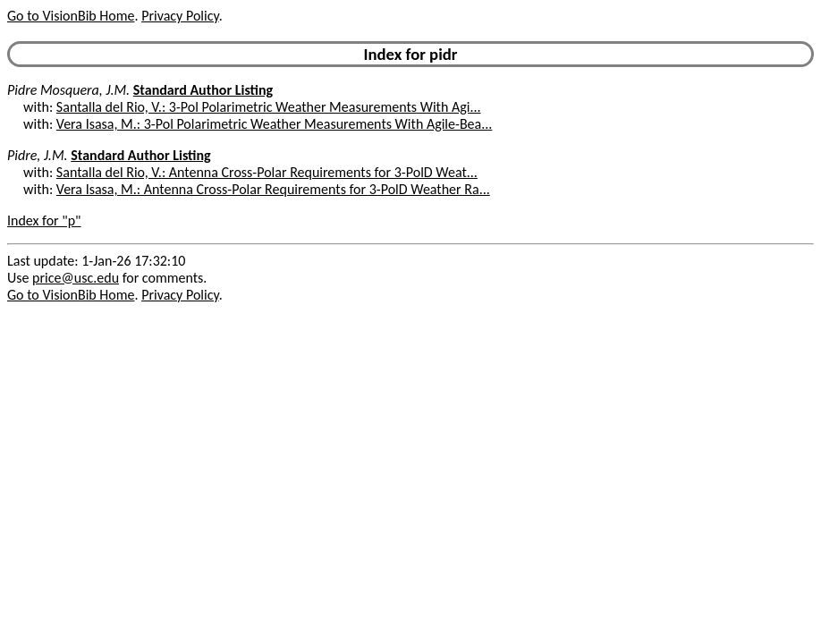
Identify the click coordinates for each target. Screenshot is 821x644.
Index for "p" (44, 220)
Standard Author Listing (203, 90)
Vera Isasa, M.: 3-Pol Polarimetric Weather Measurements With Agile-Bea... (274, 124)
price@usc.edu (76, 278)
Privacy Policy (180, 16)
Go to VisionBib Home (71, 16)
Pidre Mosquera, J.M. (68, 90)
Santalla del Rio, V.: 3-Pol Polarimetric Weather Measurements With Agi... (269, 107)
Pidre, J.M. (38, 155)
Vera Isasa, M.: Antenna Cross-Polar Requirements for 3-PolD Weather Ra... (273, 189)
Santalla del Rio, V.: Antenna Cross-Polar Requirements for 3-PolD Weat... (267, 172)
